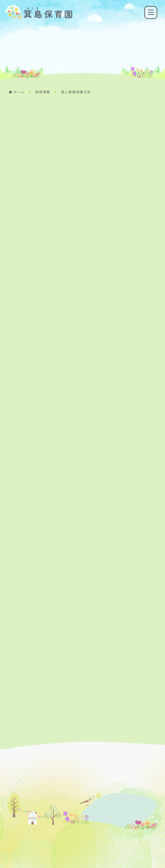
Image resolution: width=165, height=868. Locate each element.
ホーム (19, 92)
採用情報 (43, 92)
